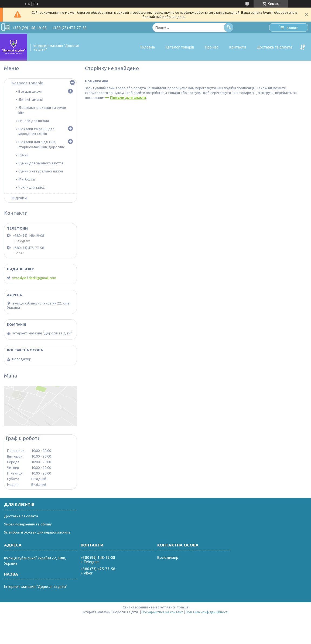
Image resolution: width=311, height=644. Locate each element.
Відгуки (19, 198)
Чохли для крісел (32, 187)
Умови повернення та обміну (28, 524)
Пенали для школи (128, 98)
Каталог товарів (180, 47)
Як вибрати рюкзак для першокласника (37, 532)
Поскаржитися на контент (162, 612)
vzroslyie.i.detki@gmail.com (34, 278)
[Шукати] (229, 27)
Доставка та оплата (274, 47)
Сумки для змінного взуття (41, 163)
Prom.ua (182, 607)
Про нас (212, 47)
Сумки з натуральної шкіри (41, 171)
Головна (148, 47)
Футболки (27, 179)
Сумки (23, 155)
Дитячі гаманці (31, 99)
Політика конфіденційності (207, 612)
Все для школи (30, 91)
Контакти (238, 47)
